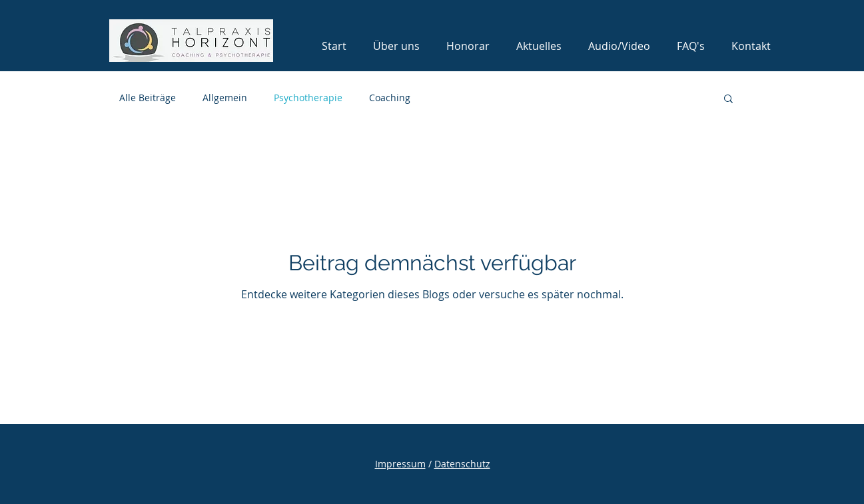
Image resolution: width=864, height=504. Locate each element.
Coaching (390, 98)
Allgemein (225, 98)
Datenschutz (462, 464)
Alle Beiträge (148, 98)
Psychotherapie (308, 98)
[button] (728, 100)
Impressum (400, 464)
